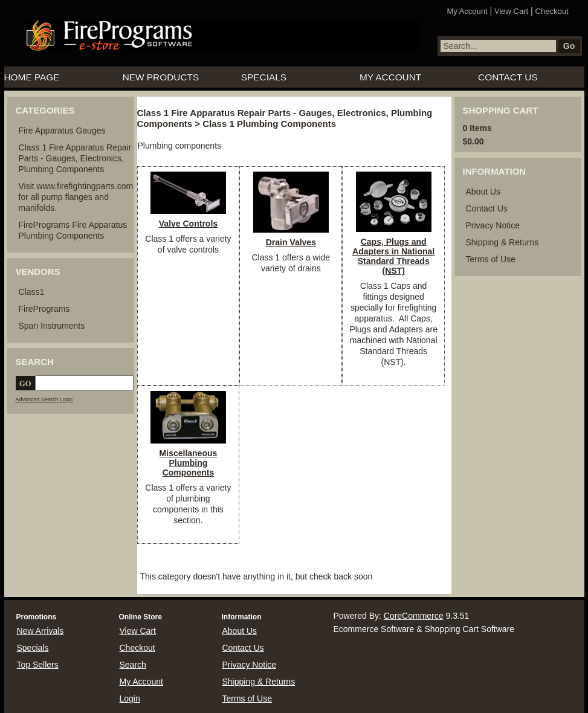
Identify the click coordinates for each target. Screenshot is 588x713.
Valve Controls (188, 224)
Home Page (32, 77)
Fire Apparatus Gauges (62, 131)
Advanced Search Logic (44, 399)
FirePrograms (44, 309)
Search (133, 665)
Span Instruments (52, 326)
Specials (264, 77)
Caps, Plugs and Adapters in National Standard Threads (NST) (393, 256)
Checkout (552, 11)
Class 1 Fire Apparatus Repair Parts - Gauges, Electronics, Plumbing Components (75, 158)
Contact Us (508, 77)
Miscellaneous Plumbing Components (189, 463)
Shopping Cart (501, 110)
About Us (483, 192)
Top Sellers (38, 665)
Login (130, 698)
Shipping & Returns (502, 242)
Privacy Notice (493, 225)
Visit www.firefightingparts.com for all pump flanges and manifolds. (76, 197)
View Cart (511, 11)
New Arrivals (40, 631)
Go (569, 46)
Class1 (32, 292)
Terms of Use (491, 259)
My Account (467, 11)
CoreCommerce (414, 616)
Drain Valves (291, 242)
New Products (161, 77)
